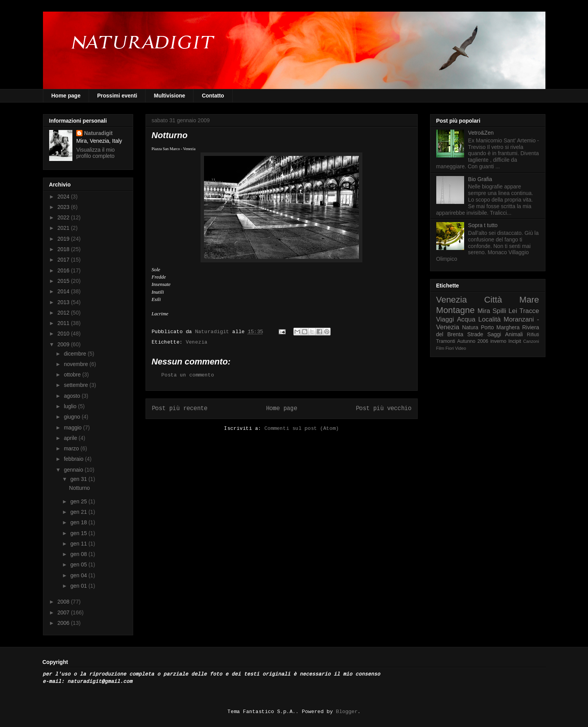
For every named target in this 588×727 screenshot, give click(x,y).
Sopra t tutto (483, 225)
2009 (64, 344)
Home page (66, 96)
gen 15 (80, 533)
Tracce (529, 311)
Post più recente (180, 409)
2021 (64, 228)
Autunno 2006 (473, 341)
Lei (513, 311)
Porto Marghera (500, 327)
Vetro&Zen (481, 133)
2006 (64, 623)
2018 (64, 249)
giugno (73, 417)
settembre (77, 385)
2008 (64, 602)
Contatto (213, 96)
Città (493, 300)
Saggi (494, 334)
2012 (64, 313)
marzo (72, 448)
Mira (484, 311)
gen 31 (80, 479)
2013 (64, 302)
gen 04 (80, 575)
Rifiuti (533, 335)
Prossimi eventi (117, 96)
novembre (77, 364)
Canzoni (531, 341)
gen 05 (80, 564)
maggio (74, 428)
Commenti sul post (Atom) (302, 429)
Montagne (456, 310)
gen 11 (80, 544)
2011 (64, 323)
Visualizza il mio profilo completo (95, 153)
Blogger (347, 712)
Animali (514, 334)
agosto (73, 396)
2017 (64, 260)
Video (461, 348)
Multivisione (169, 96)
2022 (64, 217)
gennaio (74, 470)
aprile (71, 438)
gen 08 (80, 554)
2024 (64, 197)
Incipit (515, 341)
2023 (64, 207)
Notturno (79, 488)
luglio (71, 406)
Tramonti (446, 341)
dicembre (76, 354)
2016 (64, 270)
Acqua (466, 319)
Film (440, 348)
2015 (64, 281)
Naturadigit (214, 332)
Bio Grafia (480, 179)
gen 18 (80, 522)
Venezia (197, 342)
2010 (64, 334)
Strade (475, 334)
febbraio (74, 459)
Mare (529, 300)
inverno (498, 341)
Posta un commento (188, 375)
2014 (64, 291)
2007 (64, 612)
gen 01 (80, 586)
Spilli (499, 311)
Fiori (450, 348)
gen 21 (80, 512)
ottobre (73, 375)
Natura (470, 327)
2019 (64, 239)
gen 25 (80, 501)
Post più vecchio (384, 409)
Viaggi (445, 319)
